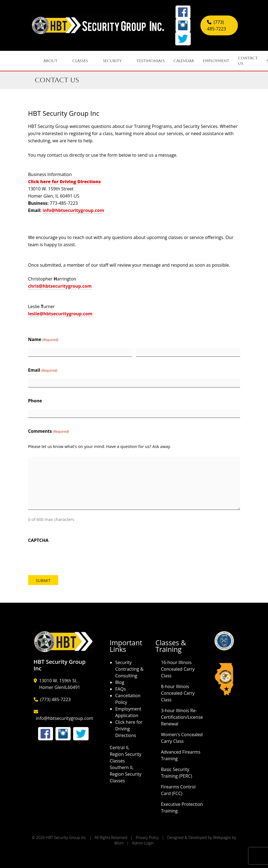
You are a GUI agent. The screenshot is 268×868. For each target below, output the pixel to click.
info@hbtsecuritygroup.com (73, 210)
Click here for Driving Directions (129, 729)
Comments (49, 431)
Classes (83, 61)
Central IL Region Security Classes (125, 754)
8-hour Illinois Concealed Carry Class (178, 693)
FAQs (120, 689)
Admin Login (143, 843)
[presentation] (70, 557)
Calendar (184, 61)
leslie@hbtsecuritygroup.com (60, 314)
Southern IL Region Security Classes (125, 774)
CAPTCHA (38, 540)
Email (43, 370)
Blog (120, 682)
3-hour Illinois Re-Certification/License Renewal (182, 717)
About (54, 61)
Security (115, 61)
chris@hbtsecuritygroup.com (60, 286)
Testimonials (151, 61)
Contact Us (248, 61)
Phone (35, 401)
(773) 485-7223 (55, 699)
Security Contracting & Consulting (129, 669)
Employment (216, 61)
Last (140, 347)
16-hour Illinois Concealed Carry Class (178, 669)
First (32, 347)
